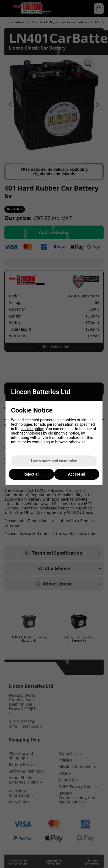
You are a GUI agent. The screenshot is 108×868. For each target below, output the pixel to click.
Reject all (31, 474)
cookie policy (33, 429)
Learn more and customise (54, 461)
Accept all (77, 474)
